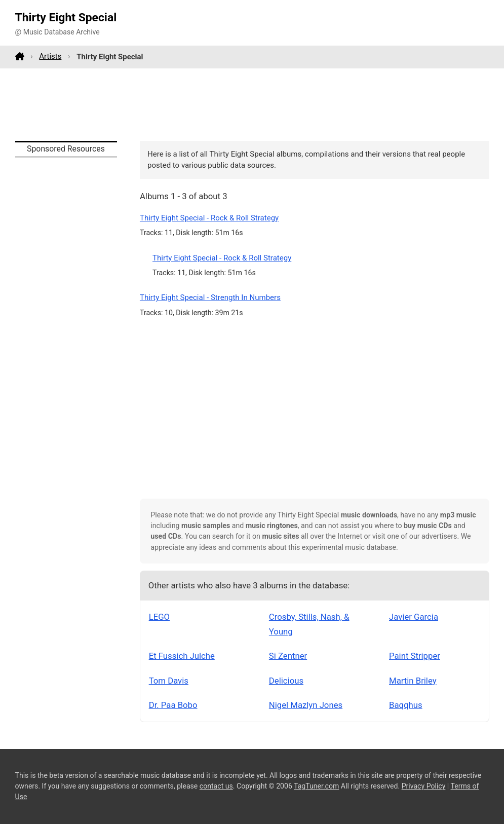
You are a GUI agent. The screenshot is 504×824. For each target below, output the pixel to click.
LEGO (159, 617)
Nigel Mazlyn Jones (306, 705)
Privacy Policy (424, 786)
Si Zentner (288, 656)
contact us (216, 786)
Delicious (286, 681)
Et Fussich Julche (182, 656)
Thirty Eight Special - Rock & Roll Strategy (209, 218)
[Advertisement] (252, 104)
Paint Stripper (415, 656)
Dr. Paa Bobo (173, 705)
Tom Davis (169, 681)
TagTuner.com (316, 786)
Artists (50, 56)
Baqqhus (406, 705)
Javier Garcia (414, 617)
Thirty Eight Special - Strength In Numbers (210, 297)
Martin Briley (413, 681)
